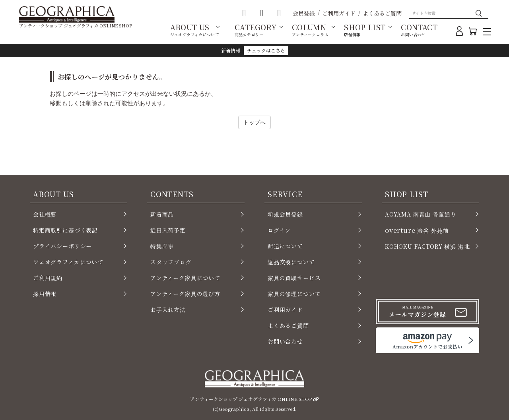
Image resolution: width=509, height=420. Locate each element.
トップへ (254, 122)
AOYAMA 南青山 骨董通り (421, 214)
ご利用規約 (48, 278)
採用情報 (45, 294)
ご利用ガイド (339, 13)
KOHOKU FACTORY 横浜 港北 (427, 246)
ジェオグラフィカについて (68, 262)
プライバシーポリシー (62, 246)
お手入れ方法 (168, 310)
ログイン (279, 230)
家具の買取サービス (294, 278)
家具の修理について (294, 294)
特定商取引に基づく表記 (65, 230)
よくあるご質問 (382, 13)
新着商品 (162, 214)
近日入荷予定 (168, 230)
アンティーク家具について (185, 278)
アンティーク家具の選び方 (185, 294)
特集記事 (162, 246)
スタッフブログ (171, 262)
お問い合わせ (285, 341)
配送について (285, 246)
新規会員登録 (285, 214)
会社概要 (45, 214)
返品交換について (291, 262)
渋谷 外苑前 (417, 230)
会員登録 (304, 13)
